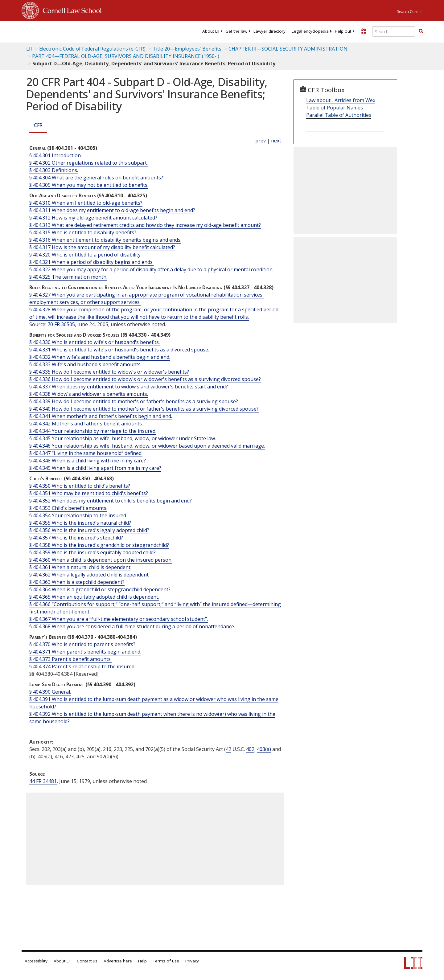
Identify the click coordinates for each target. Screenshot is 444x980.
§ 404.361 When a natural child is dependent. (80, 567)
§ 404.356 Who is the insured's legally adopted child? (89, 530)
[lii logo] (91, 31)
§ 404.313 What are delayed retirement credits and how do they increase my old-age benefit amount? (145, 225)
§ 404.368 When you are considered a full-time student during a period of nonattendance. (132, 626)
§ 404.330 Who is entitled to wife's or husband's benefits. (95, 342)
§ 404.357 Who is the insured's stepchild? (76, 538)
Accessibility (36, 961)
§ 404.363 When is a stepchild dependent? (77, 582)
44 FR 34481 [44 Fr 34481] (43, 781)
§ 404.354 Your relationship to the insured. (78, 515)
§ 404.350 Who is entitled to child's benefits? (80, 486)
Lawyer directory (269, 31)
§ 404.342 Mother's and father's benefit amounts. (86, 424)
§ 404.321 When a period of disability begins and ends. (91, 262)
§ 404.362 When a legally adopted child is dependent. (89, 575)
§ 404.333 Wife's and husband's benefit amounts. (85, 364)
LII (29, 49)
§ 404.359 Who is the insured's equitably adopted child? (92, 552)
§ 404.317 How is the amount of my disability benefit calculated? (102, 247)
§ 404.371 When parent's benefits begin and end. (85, 652)
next (276, 141)
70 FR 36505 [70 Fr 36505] (61, 324)
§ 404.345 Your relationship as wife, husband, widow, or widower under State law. (123, 438)
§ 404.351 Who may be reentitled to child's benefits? (89, 493)
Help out (343, 31)
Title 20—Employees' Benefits (187, 49)
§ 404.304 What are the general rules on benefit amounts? (96, 178)
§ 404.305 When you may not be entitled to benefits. (89, 185)
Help (142, 961)
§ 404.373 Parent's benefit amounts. (70, 659)
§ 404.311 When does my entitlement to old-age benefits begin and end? (112, 210)
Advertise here (118, 961)
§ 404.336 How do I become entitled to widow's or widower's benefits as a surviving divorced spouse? (145, 379)
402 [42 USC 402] (250, 749)
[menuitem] (211, 31)
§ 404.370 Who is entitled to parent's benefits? (82, 644)
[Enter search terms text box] (394, 31)
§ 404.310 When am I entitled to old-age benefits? (86, 203)
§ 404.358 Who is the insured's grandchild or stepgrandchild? (99, 545)
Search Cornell (410, 12)
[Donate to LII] (364, 31)
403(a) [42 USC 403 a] (264, 749)
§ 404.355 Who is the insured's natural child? (80, 523)
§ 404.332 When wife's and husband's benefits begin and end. (100, 357)
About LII (211, 31)
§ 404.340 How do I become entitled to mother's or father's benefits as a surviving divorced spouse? (144, 409)
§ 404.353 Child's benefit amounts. (68, 508)
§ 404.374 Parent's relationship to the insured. (82, 666)
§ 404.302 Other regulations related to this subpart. (88, 163)
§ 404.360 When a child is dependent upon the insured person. (101, 560)
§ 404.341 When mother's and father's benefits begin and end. (101, 416)
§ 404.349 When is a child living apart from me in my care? (95, 468)
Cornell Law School (70, 10)
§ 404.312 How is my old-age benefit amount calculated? (93, 218)
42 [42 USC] (228, 749)
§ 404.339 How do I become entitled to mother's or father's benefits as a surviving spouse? (134, 401)
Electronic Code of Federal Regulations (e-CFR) (92, 49)
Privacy (192, 961)
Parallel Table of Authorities (339, 115)
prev (261, 141)
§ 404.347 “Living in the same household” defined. (86, 453)
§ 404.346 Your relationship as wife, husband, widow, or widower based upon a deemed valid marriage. (147, 446)
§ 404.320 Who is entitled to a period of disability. (85, 255)
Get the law (236, 31)
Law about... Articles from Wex (341, 100)
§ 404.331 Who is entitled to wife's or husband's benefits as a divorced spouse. (119, 350)
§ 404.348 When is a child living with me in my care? (88, 461)
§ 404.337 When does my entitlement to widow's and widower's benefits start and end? (129, 387)
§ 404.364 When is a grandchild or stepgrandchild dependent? (100, 589)
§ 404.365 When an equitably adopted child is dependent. (94, 597)
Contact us (87, 961)
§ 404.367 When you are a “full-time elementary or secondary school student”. (119, 619)
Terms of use (166, 961)
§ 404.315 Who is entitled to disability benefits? (83, 232)
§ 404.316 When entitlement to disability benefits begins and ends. (105, 240)
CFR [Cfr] (38, 125)
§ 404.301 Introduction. (55, 155)
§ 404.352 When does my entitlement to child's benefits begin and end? (111, 501)
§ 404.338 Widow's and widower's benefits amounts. (89, 394)
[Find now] (421, 31)
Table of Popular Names (335, 108)
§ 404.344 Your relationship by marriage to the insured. (93, 431)
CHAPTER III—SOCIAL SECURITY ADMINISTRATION (288, 49)
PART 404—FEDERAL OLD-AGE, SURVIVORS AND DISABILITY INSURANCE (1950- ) (126, 56)
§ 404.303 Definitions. (54, 170)
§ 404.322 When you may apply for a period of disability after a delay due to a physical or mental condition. (151, 269)
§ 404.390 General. (50, 692)
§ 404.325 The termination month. (68, 277)
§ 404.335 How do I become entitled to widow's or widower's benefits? (109, 372)
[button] (421, 31)
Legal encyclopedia (310, 31)
